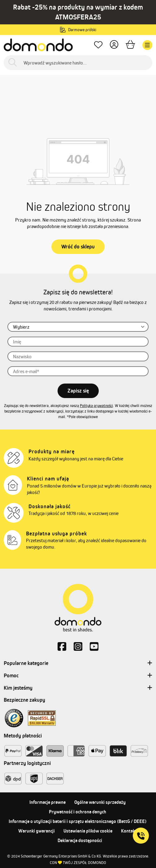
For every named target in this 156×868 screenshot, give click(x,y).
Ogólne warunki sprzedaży (100, 802)
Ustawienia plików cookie (88, 831)
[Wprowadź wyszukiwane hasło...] (78, 63)
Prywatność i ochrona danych (78, 812)
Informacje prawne (48, 802)
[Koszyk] (130, 45)
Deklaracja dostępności (80, 840)
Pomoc (78, 676)
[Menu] (147, 45)
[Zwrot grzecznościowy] (78, 327)
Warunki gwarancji (37, 831)
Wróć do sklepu (78, 247)
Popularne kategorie (78, 663)
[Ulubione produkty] (98, 45)
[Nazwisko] (78, 356)
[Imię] (78, 342)
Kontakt (129, 831)
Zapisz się (78, 391)
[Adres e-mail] (78, 371)
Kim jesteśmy (78, 688)
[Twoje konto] (114, 45)
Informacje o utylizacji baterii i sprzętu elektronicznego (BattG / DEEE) (78, 821)
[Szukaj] (13, 63)
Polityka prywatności (96, 406)
